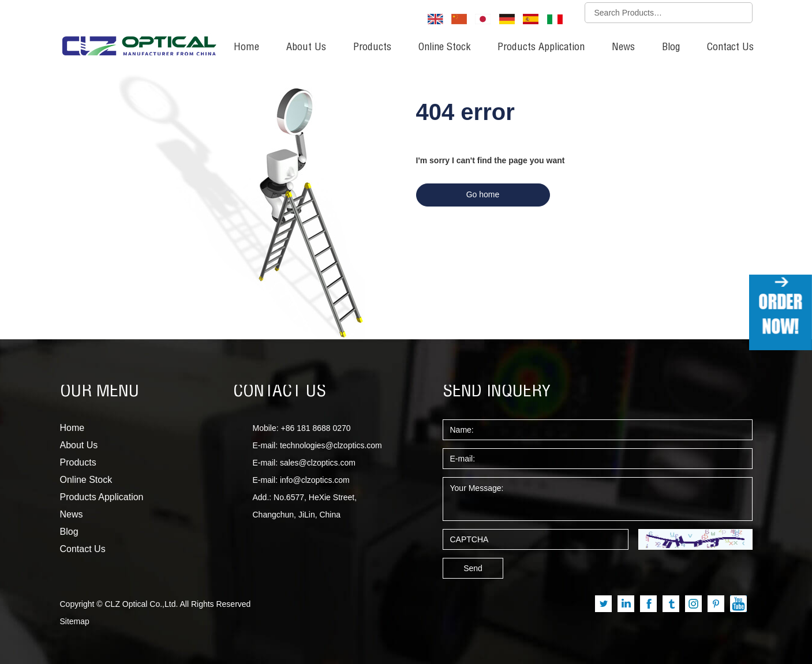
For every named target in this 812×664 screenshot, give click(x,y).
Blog (671, 48)
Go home (483, 194)
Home (246, 48)
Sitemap (75, 621)
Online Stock (444, 48)
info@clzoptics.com (315, 480)
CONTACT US (280, 392)
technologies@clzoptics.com (331, 445)
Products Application (541, 48)
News (623, 48)
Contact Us (730, 48)
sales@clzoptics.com (318, 463)
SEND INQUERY (497, 392)
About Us (306, 48)
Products (372, 48)
